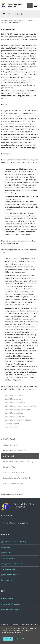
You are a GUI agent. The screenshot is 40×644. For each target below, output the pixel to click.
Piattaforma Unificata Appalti (14, 483)
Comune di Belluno (12, 424)
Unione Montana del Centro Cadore (18, 410)
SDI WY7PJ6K (8, 580)
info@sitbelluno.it (9, 558)
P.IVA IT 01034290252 (10, 575)
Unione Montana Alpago (14, 399)
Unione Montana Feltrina (14, 413)
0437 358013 (8, 547)
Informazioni (19, 639)
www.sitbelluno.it (9, 569)
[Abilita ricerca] (30, 5)
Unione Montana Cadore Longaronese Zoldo (21, 406)
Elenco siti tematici (7, 598)
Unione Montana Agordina (14, 395)
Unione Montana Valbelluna (15, 417)
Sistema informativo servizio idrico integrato (19, 461)
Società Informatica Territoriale (15, 5)
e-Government (8, 456)
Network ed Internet (11, 445)
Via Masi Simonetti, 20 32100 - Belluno (16, 542)
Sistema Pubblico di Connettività (15, 450)
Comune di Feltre (11, 427)
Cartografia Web (9, 467)
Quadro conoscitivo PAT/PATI (14, 472)
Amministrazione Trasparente (11, 604)
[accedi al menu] (36, 5)
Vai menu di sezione (17, 14)
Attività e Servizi (9, 439)
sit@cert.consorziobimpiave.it (13, 564)
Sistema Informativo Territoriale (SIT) (17, 478)
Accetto (8, 639)
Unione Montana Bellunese (15, 403)
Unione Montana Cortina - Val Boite (18, 420)
